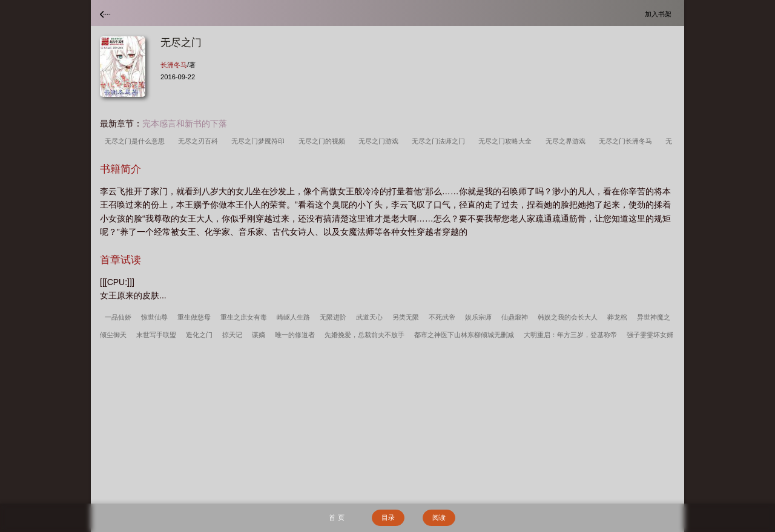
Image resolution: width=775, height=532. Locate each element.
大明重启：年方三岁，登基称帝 (570, 335)
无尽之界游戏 (567, 141)
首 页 (336, 517)
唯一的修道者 (295, 335)
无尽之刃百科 (200, 141)
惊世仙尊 (154, 317)
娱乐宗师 (478, 317)
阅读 (439, 517)
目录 (388, 517)
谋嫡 (259, 335)
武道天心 (369, 317)
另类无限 (406, 317)
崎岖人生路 (293, 317)
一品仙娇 (118, 317)
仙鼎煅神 (515, 317)
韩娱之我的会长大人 (568, 317)
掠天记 (232, 335)
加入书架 (660, 14)
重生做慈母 (194, 317)
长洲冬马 (174, 65)
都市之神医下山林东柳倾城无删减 (464, 335)
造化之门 (199, 335)
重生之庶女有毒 (244, 317)
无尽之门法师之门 (440, 141)
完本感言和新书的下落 (185, 123)
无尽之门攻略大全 (507, 141)
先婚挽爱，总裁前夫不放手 (364, 335)
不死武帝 (442, 317)
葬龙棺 (617, 317)
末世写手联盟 (156, 335)
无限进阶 (333, 317)
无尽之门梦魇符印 (260, 141)
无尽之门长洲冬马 (627, 141)
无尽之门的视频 (324, 141)
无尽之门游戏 (380, 141)
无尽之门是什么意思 (137, 141)
